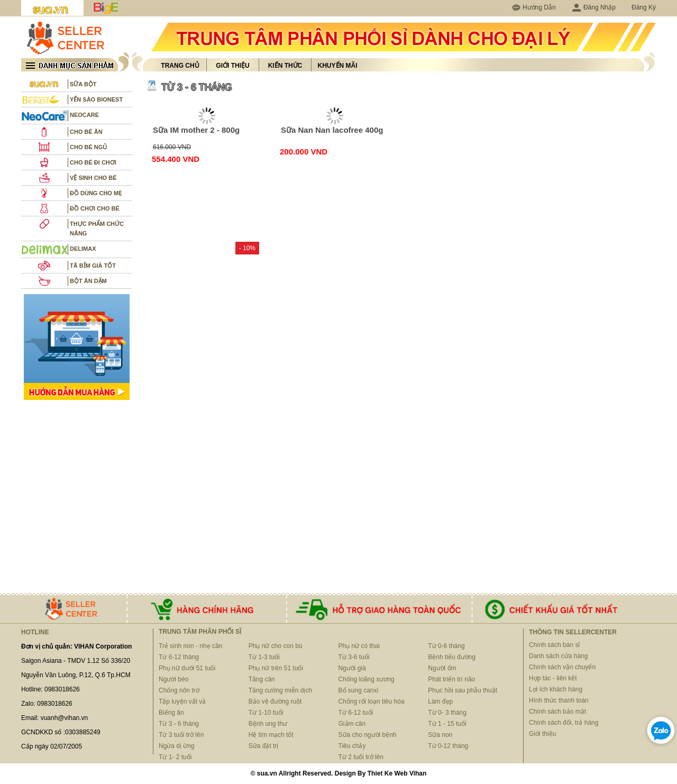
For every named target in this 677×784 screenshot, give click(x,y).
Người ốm (442, 668)
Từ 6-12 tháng (179, 657)
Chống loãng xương (367, 679)
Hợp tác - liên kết (553, 678)
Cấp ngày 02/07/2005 (52, 746)
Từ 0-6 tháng (446, 646)
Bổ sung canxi (359, 690)
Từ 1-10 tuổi (266, 713)
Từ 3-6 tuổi (354, 657)
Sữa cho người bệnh (368, 735)
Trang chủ (180, 66)
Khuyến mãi (338, 66)
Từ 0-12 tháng (448, 746)
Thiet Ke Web (388, 773)
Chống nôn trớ (179, 690)
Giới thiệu (232, 66)
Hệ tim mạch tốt (271, 735)
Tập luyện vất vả (182, 701)
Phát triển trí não (451, 679)
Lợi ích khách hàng (556, 689)
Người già (352, 668)
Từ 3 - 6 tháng (179, 724)
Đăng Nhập (594, 7)
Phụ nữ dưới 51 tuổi (187, 668)
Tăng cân (262, 679)
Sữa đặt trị (264, 746)
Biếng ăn (171, 713)
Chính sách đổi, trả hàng (564, 723)
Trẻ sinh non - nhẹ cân (190, 646)
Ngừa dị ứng (177, 746)
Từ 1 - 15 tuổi (447, 724)
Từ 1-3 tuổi (264, 657)
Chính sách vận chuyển (562, 667)
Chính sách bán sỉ (554, 645)
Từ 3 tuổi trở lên (181, 735)
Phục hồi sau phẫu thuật (463, 690)
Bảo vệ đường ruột (275, 701)
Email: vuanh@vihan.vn (54, 718)
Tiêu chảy (352, 746)
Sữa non (440, 735)
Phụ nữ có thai (359, 646)
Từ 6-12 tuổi (356, 713)
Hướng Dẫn (539, 7)
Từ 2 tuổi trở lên (361, 757)
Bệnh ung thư (268, 724)
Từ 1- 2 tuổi (175, 757)
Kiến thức (285, 66)
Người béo (173, 679)
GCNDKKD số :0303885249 (61, 732)
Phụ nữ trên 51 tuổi (276, 668)
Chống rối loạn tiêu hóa (372, 701)
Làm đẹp (440, 701)
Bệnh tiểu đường (452, 657)
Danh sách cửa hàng (558, 656)
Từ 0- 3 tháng (447, 713)
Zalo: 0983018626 (47, 704)
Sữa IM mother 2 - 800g (196, 130)
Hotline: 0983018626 (51, 689)
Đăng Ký (644, 7)
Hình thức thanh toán (559, 700)
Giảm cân (352, 724)
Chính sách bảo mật (557, 712)
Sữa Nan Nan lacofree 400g (332, 130)
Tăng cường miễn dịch (280, 690)
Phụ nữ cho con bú (276, 646)
